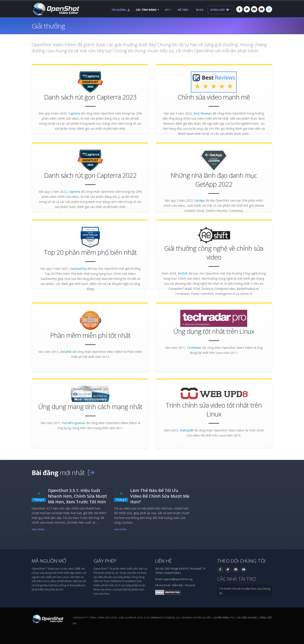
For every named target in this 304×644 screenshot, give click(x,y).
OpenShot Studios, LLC (165, 618)
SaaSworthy (78, 269)
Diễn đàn (178, 585)
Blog (200, 10)
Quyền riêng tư (224, 618)
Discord (190, 585)
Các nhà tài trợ (236, 579)
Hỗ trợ (183, 10)
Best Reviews (203, 113)
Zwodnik (66, 352)
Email (167, 585)
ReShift (183, 273)
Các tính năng (146, 10)
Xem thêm (38, 529)
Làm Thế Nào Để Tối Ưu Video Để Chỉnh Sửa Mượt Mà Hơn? (160, 496)
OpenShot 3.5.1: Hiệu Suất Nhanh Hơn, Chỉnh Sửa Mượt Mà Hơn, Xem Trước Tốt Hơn (77, 496)
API (167, 10)
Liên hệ (164, 561)
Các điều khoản (247, 618)
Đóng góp (220, 10)
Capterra (74, 113)
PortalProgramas (74, 423)
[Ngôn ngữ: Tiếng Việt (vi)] (269, 9)
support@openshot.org (177, 579)
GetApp (199, 200)
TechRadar (194, 348)
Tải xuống (121, 10)
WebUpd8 (187, 430)
